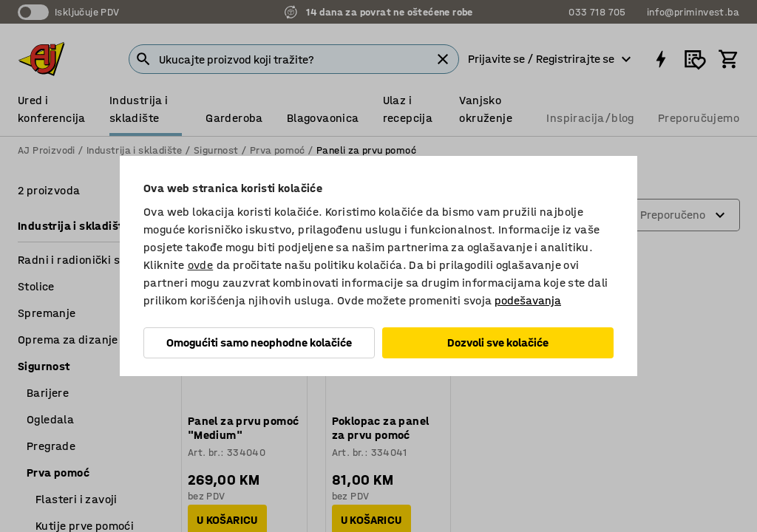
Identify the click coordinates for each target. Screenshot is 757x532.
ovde (201, 265)
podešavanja (528, 300)
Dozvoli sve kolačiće (498, 342)
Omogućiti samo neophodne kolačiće (259, 342)
